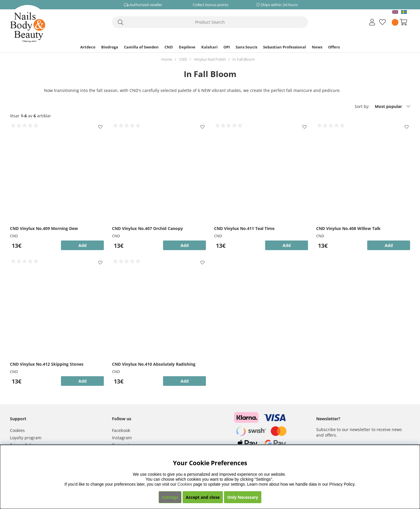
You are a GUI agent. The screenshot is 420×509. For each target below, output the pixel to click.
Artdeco (88, 47)
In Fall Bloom (244, 59)
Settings (170, 497)
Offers (334, 47)
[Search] (210, 22)
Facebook (121, 430)
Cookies (17, 430)
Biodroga (110, 47)
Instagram (122, 438)
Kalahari (209, 47)
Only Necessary (243, 497)
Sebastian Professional (285, 47)
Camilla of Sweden (141, 47)
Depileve (187, 47)
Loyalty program (26, 438)
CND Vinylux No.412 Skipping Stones (47, 364)
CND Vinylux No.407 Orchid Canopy (147, 228)
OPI (227, 47)
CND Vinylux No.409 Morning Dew (44, 228)
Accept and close (203, 497)
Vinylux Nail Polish (210, 59)
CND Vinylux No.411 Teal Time (244, 228)
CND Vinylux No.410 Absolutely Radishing (154, 364)
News (317, 47)
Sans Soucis (246, 47)
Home (167, 59)
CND (169, 47)
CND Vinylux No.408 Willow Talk (348, 228)
